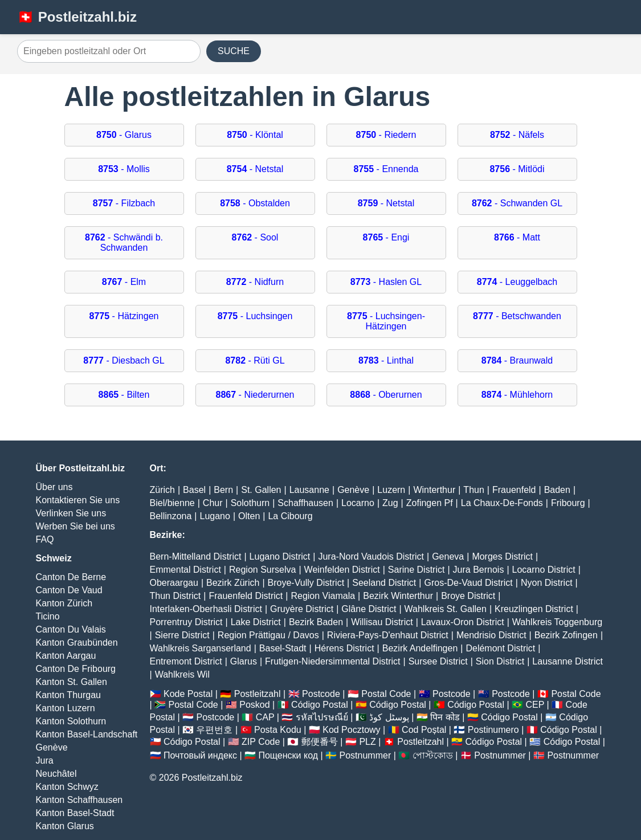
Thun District (175, 596)
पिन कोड (445, 717)
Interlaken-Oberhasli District (206, 609)
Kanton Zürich (64, 603)
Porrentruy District (186, 622)
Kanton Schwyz (67, 787)
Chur (213, 503)
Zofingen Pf (430, 503)
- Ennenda (386, 169)
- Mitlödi (517, 169)
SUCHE (234, 51)
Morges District (502, 556)
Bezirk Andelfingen (420, 648)
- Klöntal (255, 135)
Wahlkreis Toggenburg (557, 622)
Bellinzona (171, 516)
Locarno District (544, 570)
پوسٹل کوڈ (389, 717)
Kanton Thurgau (68, 695)
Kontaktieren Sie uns (78, 500)
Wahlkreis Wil (182, 674)
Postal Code (386, 694)
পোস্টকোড (433, 755)
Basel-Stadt (283, 648)
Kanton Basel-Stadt (75, 813)
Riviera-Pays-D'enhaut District (388, 635)
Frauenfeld (514, 490)
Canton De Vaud (69, 590)
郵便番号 (320, 742)
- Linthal (386, 360)
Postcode (321, 694)
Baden (557, 490)
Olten (249, 516)
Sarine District (417, 570)
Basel (194, 490)
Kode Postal (188, 694)
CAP (265, 717)
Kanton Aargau (66, 656)
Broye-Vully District (306, 583)
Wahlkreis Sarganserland (201, 648)
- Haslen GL (386, 282)
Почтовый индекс (200, 755)
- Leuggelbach (517, 282)
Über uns (54, 487)
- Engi (386, 237)
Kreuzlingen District (534, 609)
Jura (45, 761)
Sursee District (438, 661)
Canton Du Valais (71, 629)
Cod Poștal (424, 730)
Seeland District (384, 583)
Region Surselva (262, 570)
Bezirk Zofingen (566, 635)
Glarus (244, 661)
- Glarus (124, 135)
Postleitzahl (258, 694)
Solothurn (250, 503)
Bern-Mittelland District (196, 556)
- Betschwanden (517, 316)
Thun (473, 490)
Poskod (254, 705)
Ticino (48, 616)
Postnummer (366, 755)
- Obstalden (255, 203)
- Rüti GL (255, 360)
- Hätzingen (124, 316)
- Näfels (517, 135)
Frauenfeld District (246, 596)
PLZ (367, 742)
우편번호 (214, 730)
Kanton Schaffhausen (79, 800)
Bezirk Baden (316, 622)
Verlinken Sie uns (71, 513)
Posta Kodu (278, 730)
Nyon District (547, 583)
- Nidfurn (255, 282)
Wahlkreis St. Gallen (446, 609)
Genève (52, 747)
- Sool (255, 237)
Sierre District (182, 635)
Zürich (162, 490)
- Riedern (386, 135)
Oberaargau (174, 583)
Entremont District (186, 661)
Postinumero (493, 730)
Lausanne (309, 490)
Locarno (358, 503)
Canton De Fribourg (76, 669)
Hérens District (344, 648)
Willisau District (382, 622)
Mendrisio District (491, 635)
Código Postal (320, 705)
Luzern (391, 490)
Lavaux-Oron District (463, 622)
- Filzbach (124, 203)
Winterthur (434, 490)
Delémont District (500, 648)
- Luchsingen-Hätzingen (386, 321)
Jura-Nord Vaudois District (371, 556)
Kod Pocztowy (351, 730)
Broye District (468, 596)
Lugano (215, 516)
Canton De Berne (71, 577)
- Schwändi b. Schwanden (124, 242)
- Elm (124, 282)
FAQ (45, 539)
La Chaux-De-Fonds (502, 503)
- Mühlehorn (517, 395)
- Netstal (255, 169)
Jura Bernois (479, 570)
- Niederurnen (255, 395)
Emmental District (185, 570)
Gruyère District (302, 609)
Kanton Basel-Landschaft (87, 734)
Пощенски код (288, 755)
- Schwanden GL (517, 203)
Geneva (448, 556)
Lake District (256, 622)
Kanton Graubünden (77, 643)
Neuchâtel (56, 774)
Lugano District (280, 556)
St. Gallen (261, 490)
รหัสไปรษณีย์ (322, 717)
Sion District (500, 661)
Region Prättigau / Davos (268, 635)
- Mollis (124, 169)
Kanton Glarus (65, 826)
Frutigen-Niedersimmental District (332, 661)
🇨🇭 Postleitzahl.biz (77, 17)
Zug (390, 503)
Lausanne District (567, 661)
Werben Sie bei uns (75, 526)
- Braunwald (517, 360)
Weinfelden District (342, 570)
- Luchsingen (255, 316)
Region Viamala (323, 596)
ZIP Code (261, 742)
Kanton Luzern (66, 708)
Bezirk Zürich (233, 583)
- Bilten (124, 395)
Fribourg (568, 503)
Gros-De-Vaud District (468, 583)
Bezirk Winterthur (398, 596)
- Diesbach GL (124, 360)
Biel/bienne (172, 503)
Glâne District (369, 609)
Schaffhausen (305, 503)
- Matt (517, 237)
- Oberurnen (386, 395)
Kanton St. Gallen (72, 682)
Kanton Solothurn (71, 721)
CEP (535, 705)
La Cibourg (290, 516)
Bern (223, 490)
